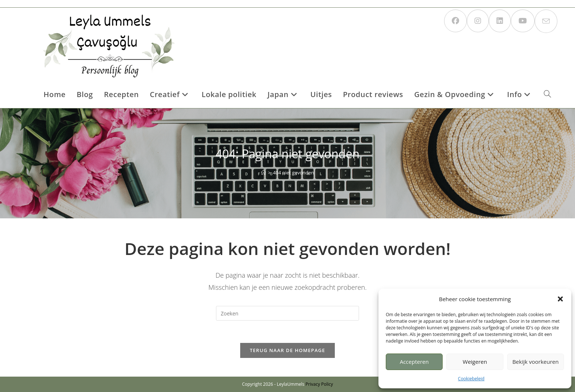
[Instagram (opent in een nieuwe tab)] (478, 21)
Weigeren (475, 362)
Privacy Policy (319, 384)
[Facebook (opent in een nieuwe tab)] (455, 21)
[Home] (263, 173)
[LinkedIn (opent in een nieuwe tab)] (500, 21)
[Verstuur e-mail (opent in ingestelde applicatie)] (546, 21)
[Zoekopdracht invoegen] (287, 313)
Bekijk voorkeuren (535, 362)
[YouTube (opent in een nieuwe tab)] (523, 21)
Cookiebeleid (471, 379)
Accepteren (414, 362)
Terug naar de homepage (287, 350)
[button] (560, 299)
